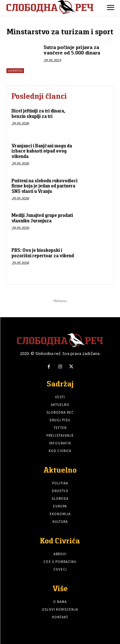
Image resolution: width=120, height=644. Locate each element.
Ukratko (15, 71)
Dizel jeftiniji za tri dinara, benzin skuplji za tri (38, 113)
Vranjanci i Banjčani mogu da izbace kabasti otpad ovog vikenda (42, 151)
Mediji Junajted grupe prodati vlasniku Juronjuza (42, 218)
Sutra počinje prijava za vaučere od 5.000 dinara (72, 50)
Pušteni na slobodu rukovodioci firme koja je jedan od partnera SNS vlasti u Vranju (44, 186)
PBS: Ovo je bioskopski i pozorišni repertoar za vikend (43, 253)
